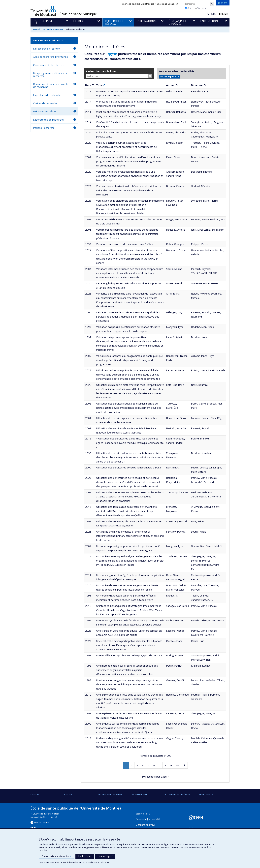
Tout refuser (85, 856)
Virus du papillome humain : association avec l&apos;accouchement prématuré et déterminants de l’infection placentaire (127, 147)
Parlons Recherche (44, 128)
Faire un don (206, 794)
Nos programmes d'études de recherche (50, 74)
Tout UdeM (201, 8)
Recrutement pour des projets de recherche (51, 85)
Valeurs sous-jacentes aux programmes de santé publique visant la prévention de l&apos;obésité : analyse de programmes (130, 360)
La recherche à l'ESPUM (47, 49)
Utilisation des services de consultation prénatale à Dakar (129, 467)
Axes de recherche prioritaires (50, 57)
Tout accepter (105, 856)
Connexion (174, 4)
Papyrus (111, 54)
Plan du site (141, 819)
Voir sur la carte (42, 823)
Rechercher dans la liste (101, 71)
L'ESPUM (35, 794)
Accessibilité (154, 819)
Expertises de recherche (47, 95)
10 (178, 765)
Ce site (189, 8)
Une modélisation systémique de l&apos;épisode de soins (129, 655)
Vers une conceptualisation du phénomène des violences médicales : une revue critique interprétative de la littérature (128, 190)
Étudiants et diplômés (178, 794)
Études (68, 794)
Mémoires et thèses (45, 111)
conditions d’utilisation (98, 862)
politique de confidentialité (64, 862)
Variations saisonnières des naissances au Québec (125, 244)
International (139, 794)
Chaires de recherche (45, 103)
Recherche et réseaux (53, 29)
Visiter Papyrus (168, 77)
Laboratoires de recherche (48, 120)
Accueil (36, 29)
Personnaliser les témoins (56, 856)
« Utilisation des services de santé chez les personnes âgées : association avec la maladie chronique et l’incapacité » (130, 443)
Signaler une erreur (145, 825)
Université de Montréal (43, 11)
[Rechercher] (212, 4)
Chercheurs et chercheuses (49, 65)
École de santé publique (78, 14)
